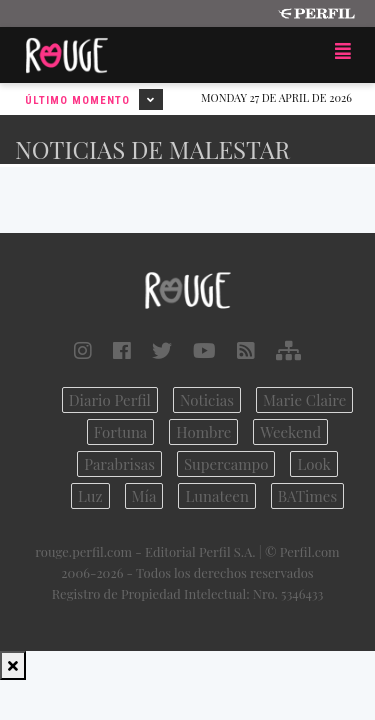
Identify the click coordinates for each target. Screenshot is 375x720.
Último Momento (94, 99)
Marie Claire (304, 400)
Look (313, 464)
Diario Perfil (110, 400)
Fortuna (121, 432)
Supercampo (226, 464)
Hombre (203, 432)
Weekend (290, 432)
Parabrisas (119, 464)
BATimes (307, 496)
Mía (144, 496)
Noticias (207, 400)
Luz (90, 496)
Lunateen (216, 496)
